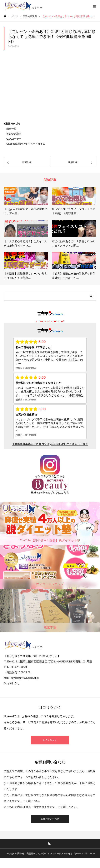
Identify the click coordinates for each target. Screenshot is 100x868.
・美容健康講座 (13, 134)
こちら (61, 476)
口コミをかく (50, 740)
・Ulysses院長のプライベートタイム (25, 144)
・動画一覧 (10, 129)
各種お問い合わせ (50, 819)
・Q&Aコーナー (13, 139)
